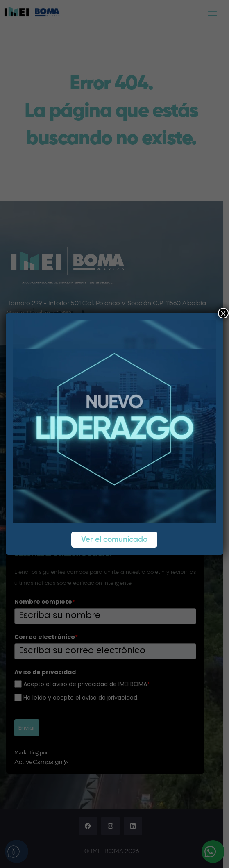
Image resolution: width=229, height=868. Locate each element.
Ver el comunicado (115, 540)
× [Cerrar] (223, 313)
